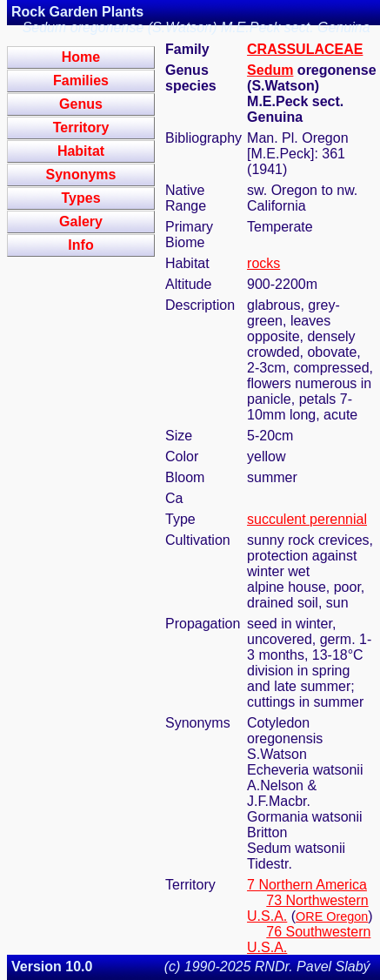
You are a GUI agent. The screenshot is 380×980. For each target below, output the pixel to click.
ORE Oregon (332, 916)
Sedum (270, 70)
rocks (263, 263)
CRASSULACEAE (305, 49)
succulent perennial (307, 519)
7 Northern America (307, 885)
